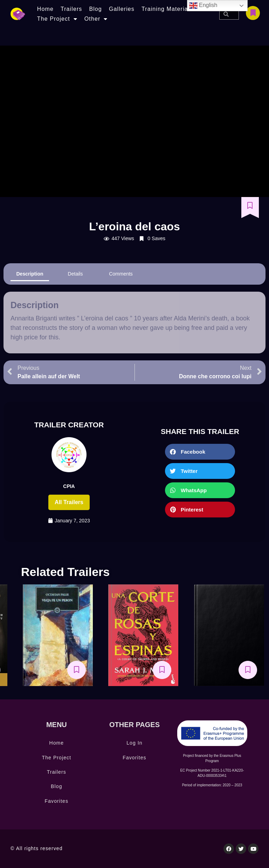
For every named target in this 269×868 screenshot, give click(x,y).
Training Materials (167, 9)
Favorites (57, 801)
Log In (134, 743)
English (203, 6)
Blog (95, 9)
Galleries (122, 9)
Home (45, 9)
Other (96, 19)
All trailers (69, 502)
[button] (200, 452)
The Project (57, 19)
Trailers (71, 9)
